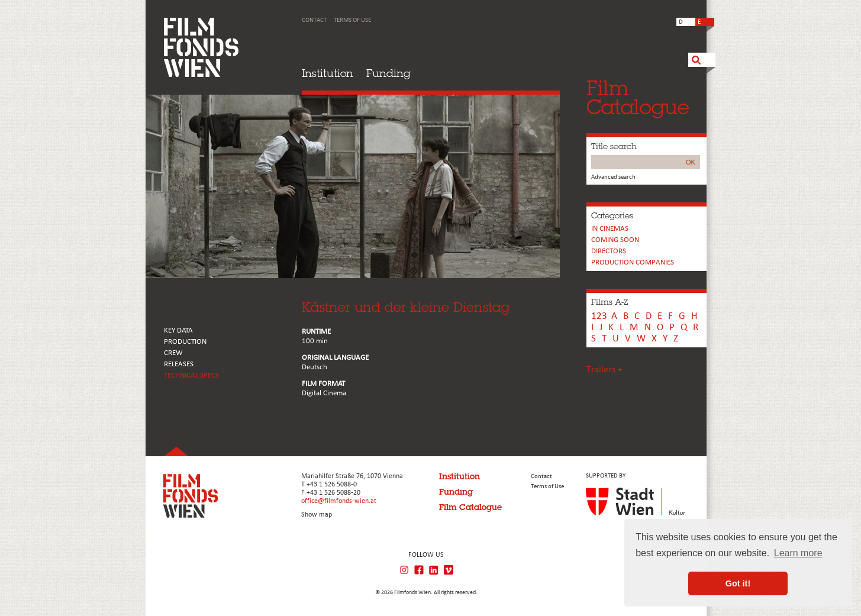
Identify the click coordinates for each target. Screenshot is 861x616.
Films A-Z (610, 302)
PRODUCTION (185, 342)
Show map (317, 515)
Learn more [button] (798, 553)
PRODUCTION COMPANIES (633, 262)
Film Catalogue (470, 507)
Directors (609, 251)
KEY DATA (178, 330)
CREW (173, 353)
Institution (328, 73)
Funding (388, 73)
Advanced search (613, 177)
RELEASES (179, 364)
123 (599, 316)
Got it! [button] (738, 583)
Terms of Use (352, 20)
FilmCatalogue (638, 97)
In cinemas (610, 229)
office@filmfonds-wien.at (339, 501)
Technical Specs (191, 375)
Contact (314, 20)
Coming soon (615, 240)
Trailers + (604, 370)
